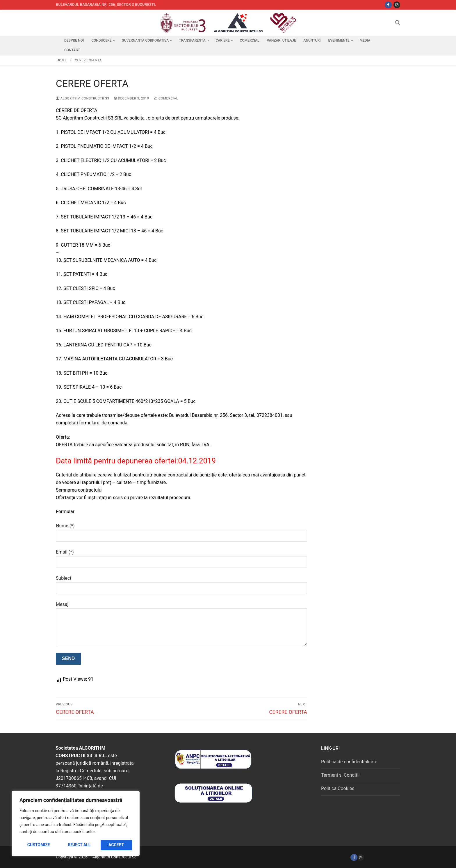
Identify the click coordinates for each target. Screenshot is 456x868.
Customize (39, 845)
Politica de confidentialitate (349, 762)
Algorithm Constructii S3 (83, 98)
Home (62, 60)
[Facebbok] (388, 5)
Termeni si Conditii (340, 775)
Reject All (79, 845)
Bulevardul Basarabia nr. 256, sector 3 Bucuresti (105, 5)
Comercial (166, 98)
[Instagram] (397, 5)
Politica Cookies (338, 788)
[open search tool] (398, 23)
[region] (76, 823)
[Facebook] (354, 857)
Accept (116, 845)
